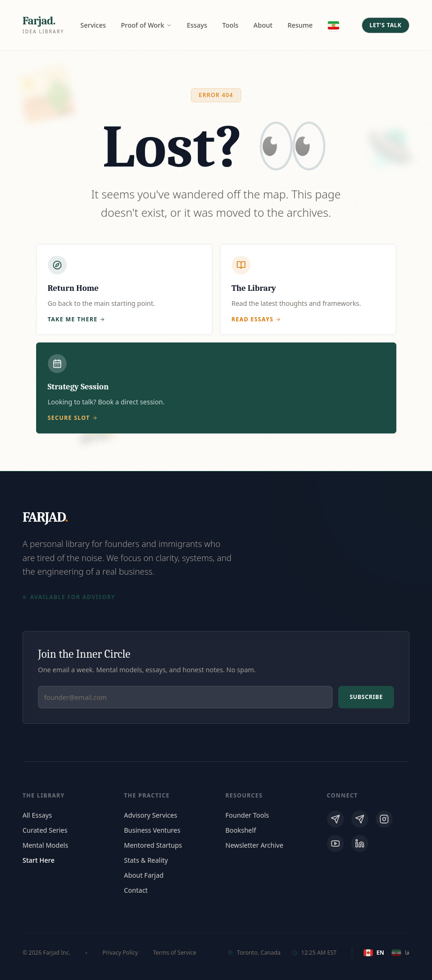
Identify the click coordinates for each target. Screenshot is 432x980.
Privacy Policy (120, 953)
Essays (197, 25)
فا (401, 953)
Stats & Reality (146, 860)
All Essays (37, 815)
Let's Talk (386, 25)
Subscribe (366, 697)
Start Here (38, 860)
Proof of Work (146, 25)
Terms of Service (174, 953)
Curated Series (45, 830)
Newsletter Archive (254, 845)
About (263, 25)
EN (374, 953)
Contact (136, 890)
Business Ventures (152, 830)
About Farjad (144, 875)
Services (93, 25)
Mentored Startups (153, 845)
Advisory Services (150, 815)
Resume (300, 25)
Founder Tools (247, 815)
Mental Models (45, 845)
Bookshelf (241, 830)
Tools (231, 25)
